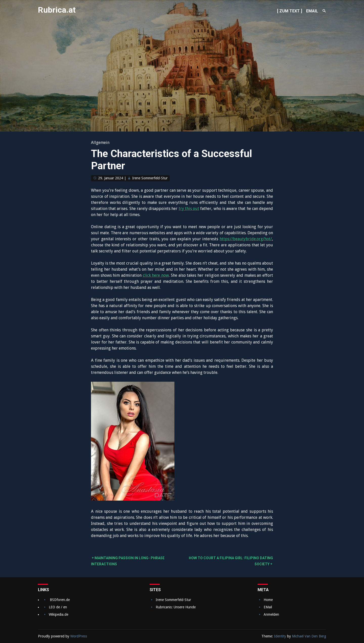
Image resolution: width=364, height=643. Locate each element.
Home (268, 600)
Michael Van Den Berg (309, 636)
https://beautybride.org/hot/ (246, 239)
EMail (268, 607)
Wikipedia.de (59, 614)
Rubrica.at (57, 10)
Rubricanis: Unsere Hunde (176, 607)
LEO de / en (58, 607)
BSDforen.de (60, 600)
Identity (280, 636)
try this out (189, 209)
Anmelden (271, 614)
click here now (156, 275)
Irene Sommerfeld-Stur (150, 178)
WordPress (79, 636)
